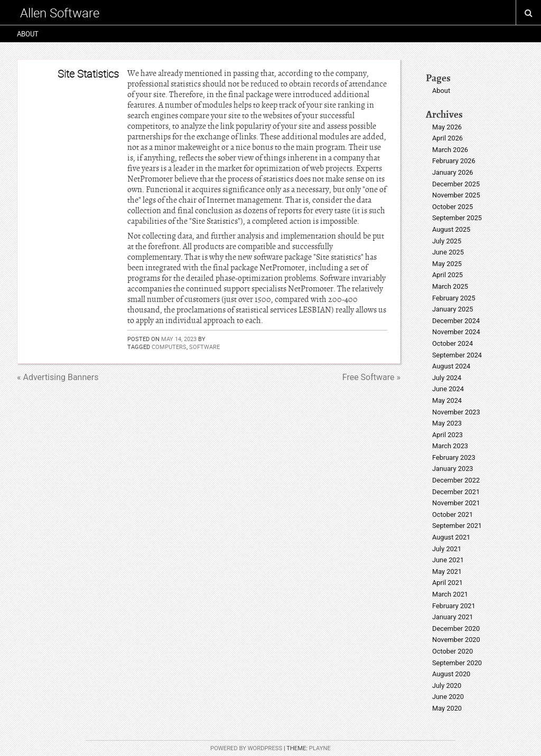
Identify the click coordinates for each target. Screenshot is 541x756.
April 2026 (447, 138)
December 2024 (456, 321)
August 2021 (451, 537)
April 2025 (447, 275)
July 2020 (447, 686)
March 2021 (450, 594)
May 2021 (447, 571)
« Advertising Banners (58, 377)
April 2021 (447, 583)
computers (169, 347)
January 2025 (453, 309)
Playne (320, 748)
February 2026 (454, 161)
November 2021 (456, 503)
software (204, 347)
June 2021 (448, 560)
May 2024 (447, 400)
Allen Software (60, 13)
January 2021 (453, 617)
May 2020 (447, 708)
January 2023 (453, 469)
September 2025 (457, 218)
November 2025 (456, 195)
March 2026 (450, 150)
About (28, 34)
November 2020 (456, 640)
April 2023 (447, 435)
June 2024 (448, 389)
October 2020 (453, 651)
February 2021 (454, 606)
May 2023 (447, 423)
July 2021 (447, 549)
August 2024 (451, 366)
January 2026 (453, 172)
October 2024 (453, 343)
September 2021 (457, 526)
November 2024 (456, 332)
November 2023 (456, 412)
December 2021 (456, 492)
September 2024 (457, 355)
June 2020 (448, 697)
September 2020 (457, 663)
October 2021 (453, 514)
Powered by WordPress (246, 748)
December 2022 (456, 480)
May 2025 (447, 264)
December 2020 (456, 629)
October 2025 (453, 207)
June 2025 (448, 252)
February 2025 (454, 298)
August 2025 (451, 229)
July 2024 (447, 378)
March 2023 (450, 446)
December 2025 (456, 184)
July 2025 (447, 241)
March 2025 (450, 286)
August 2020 (451, 674)
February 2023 (454, 457)
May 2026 (447, 127)
